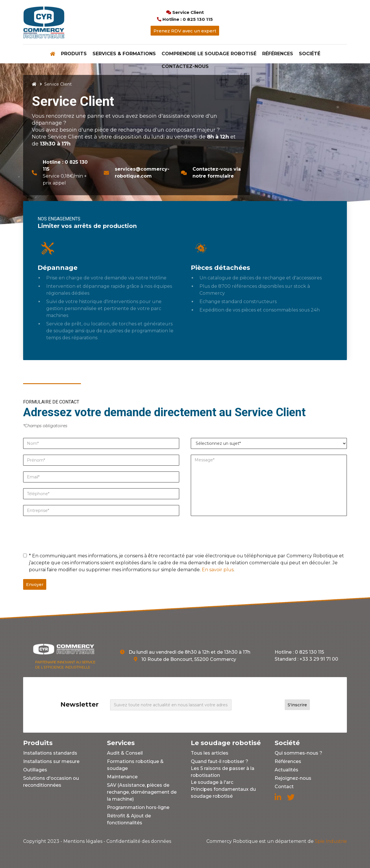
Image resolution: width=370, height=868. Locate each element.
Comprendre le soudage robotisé (209, 54)
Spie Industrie (277, 841)
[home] (44, 22)
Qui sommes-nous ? (298, 753)
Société (310, 54)
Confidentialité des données (139, 841)
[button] (74, 54)
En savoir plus (218, 570)
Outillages (35, 770)
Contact (284, 787)
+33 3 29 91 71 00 (319, 659)
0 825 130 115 (309, 652)
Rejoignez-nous (293, 778)
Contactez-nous (185, 66)
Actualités (286, 770)
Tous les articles (210, 753)
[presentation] (67, 533)
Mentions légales (83, 841)
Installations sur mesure (51, 761)
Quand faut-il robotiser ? (220, 761)
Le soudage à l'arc (212, 782)
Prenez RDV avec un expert (185, 31)
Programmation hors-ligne (138, 807)
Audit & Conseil (125, 753)
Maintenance (122, 777)
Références (278, 54)
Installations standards (50, 753)
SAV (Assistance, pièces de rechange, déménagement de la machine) (142, 792)
